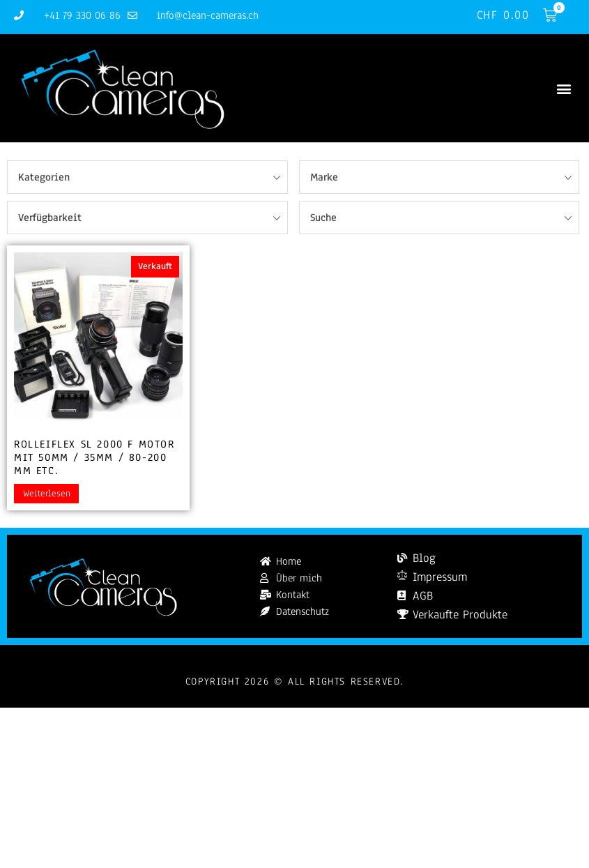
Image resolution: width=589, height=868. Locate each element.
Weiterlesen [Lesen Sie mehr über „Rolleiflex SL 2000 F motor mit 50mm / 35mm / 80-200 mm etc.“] (47, 494)
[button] (564, 88)
